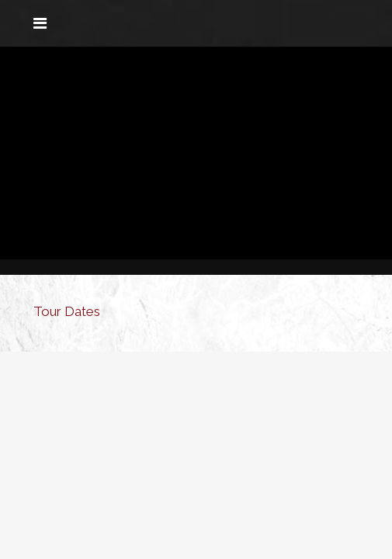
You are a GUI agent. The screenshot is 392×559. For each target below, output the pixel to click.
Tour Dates (67, 311)
